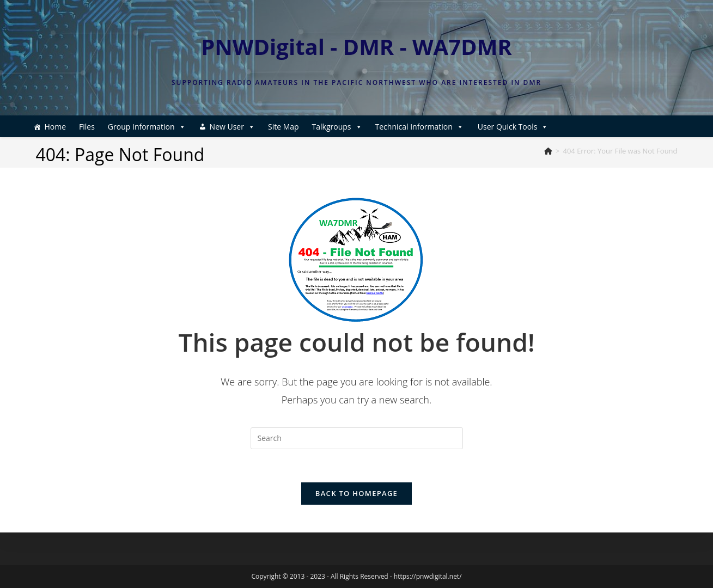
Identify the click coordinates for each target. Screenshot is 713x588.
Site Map (284, 127)
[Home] (548, 151)
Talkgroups (337, 127)
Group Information (147, 127)
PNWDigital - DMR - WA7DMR (356, 47)
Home (55, 127)
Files (87, 127)
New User (232, 127)
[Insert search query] (357, 438)
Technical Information (419, 127)
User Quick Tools (513, 127)
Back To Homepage (356, 493)
